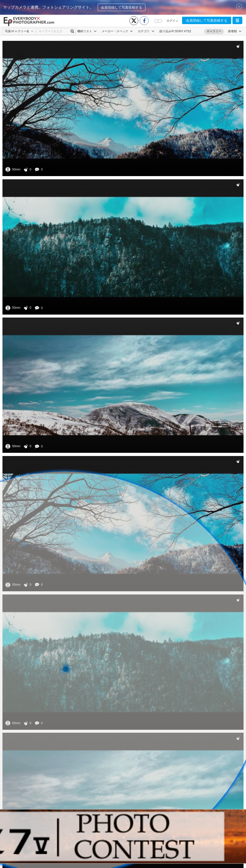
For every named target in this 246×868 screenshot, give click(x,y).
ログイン (172, 21)
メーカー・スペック (117, 31)
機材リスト (87, 31)
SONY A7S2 (183, 31)
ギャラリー (214, 31)
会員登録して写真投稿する (122, 7)
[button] (237, 20)
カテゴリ (146, 31)
